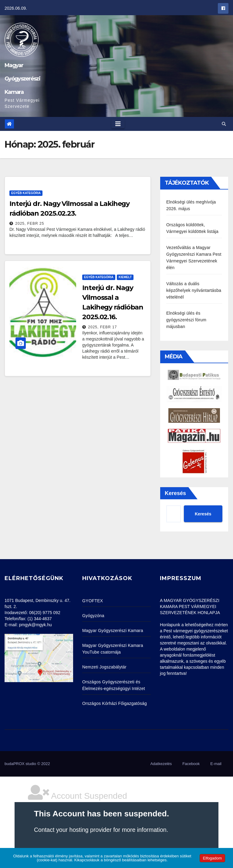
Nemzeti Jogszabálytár (104, 667)
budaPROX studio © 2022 (27, 764)
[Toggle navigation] (118, 124)
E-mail (216, 764)
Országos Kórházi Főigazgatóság (115, 703)
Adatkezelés (161, 764)
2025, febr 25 (30, 224)
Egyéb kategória (26, 193)
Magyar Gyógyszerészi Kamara (22, 79)
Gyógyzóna (93, 616)
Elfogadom (212, 858)
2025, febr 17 (102, 327)
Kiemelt (125, 277)
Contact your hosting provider (73, 830)
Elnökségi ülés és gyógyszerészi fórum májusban (186, 320)
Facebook (191, 764)
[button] (224, 124)
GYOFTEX (93, 601)
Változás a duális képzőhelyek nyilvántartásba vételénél (194, 290)
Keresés (175, 493)
